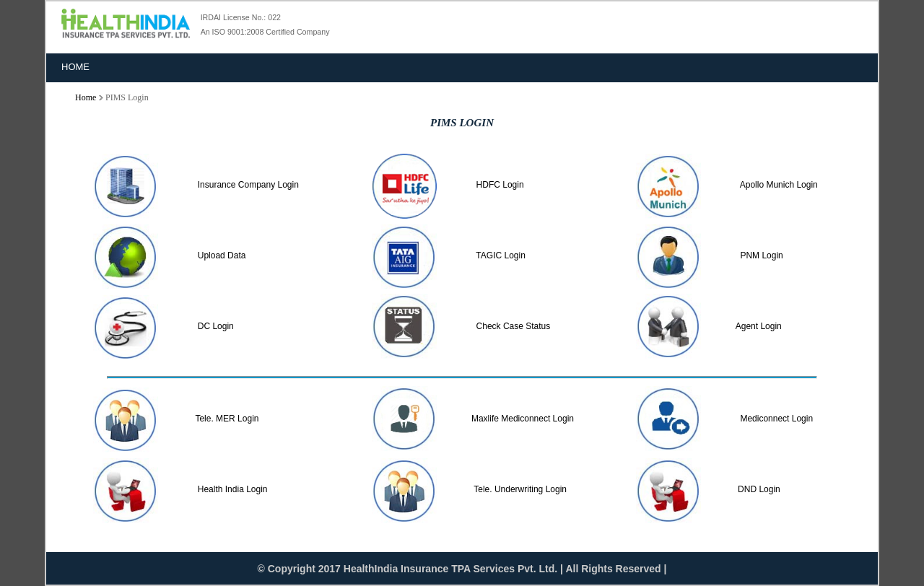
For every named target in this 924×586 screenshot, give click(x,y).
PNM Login (759, 255)
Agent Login (759, 326)
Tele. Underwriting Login (520, 489)
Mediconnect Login (776, 419)
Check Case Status (511, 326)
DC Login (213, 326)
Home (75, 67)
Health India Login (230, 489)
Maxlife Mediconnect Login (523, 419)
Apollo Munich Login (777, 185)
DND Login (759, 489)
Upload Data (219, 255)
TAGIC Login (498, 255)
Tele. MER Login (227, 419)
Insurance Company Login (246, 185)
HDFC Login (498, 185)
